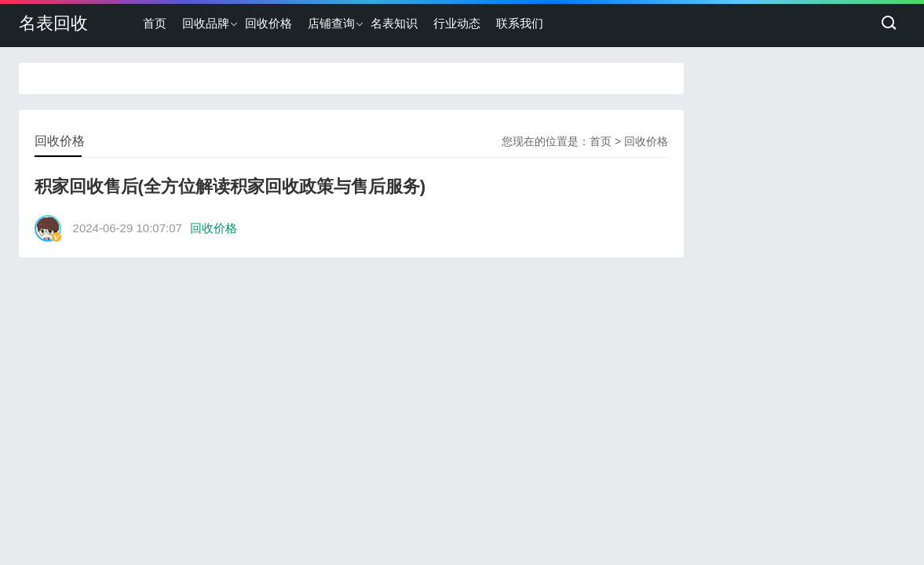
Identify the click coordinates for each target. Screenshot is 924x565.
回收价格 (268, 23)
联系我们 (520, 23)
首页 (155, 23)
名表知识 (394, 23)
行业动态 (457, 23)
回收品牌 (206, 23)
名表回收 (53, 23)
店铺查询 (331, 23)
